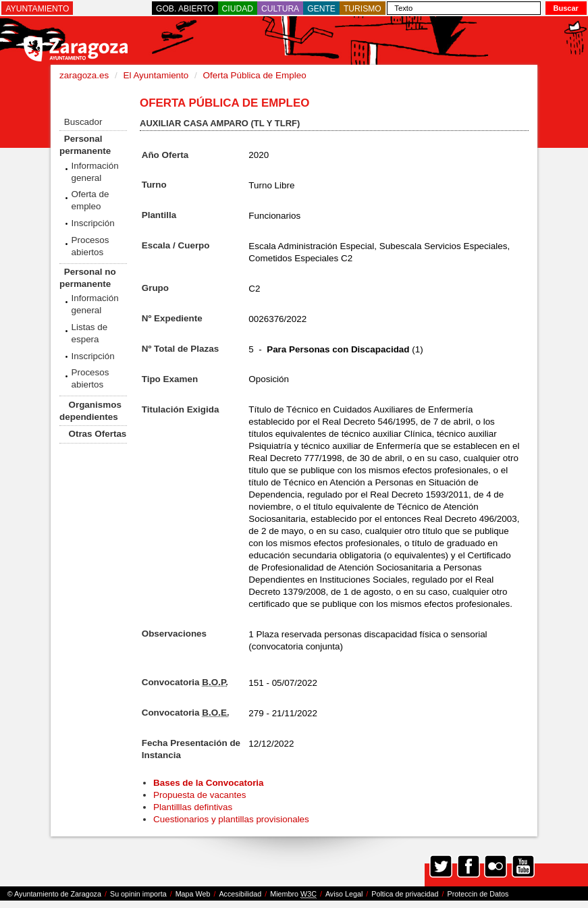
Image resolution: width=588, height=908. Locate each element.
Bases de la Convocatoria (210, 783)
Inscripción (92, 223)
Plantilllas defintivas (193, 807)
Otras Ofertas (97, 434)
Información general (95, 172)
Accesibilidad (240, 894)
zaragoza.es (84, 75)
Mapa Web (193, 894)
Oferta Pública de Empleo (255, 75)
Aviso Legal (344, 894)
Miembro (293, 894)
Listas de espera (89, 333)
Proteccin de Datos (478, 894)
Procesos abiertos (90, 246)
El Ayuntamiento (156, 75)
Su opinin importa (138, 894)
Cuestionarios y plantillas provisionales (231, 819)
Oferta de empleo (90, 200)
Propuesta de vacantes (199, 795)
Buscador (83, 122)
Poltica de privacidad (405, 894)
